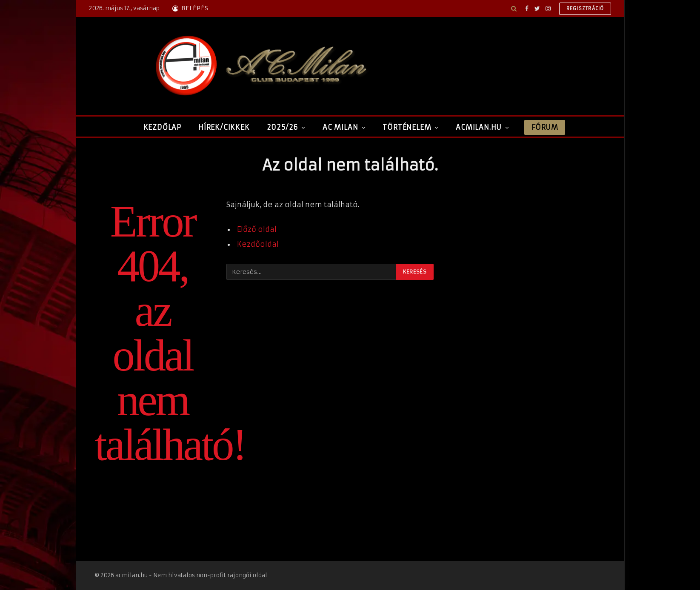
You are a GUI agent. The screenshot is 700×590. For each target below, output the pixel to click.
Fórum (545, 127)
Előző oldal (257, 229)
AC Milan (340, 127)
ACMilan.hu (479, 127)
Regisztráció (585, 9)
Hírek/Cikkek (224, 127)
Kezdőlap (162, 127)
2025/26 (283, 127)
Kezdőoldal (258, 244)
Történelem (407, 127)
